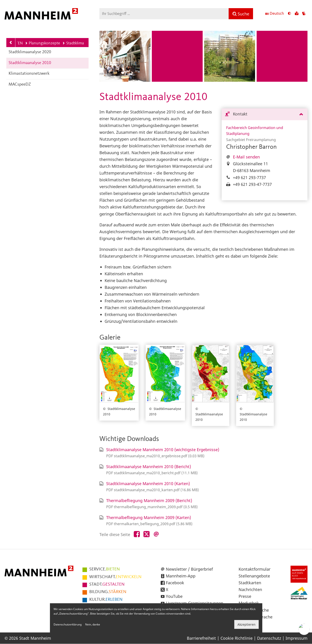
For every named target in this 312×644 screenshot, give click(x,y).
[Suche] (241, 14)
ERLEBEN (106, 600)
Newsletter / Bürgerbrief (189, 569)
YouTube (174, 596)
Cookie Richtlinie (237, 638)
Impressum (297, 638)
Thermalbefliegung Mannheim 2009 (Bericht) (149, 500)
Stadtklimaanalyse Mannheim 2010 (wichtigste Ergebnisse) (163, 450)
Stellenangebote (254, 576)
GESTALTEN (107, 584)
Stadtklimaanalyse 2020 (30, 52)
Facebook (175, 583)
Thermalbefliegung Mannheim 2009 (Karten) (149, 517)
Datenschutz (269, 638)
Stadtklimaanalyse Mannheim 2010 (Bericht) (149, 467)
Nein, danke (93, 624)
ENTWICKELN (115, 577)
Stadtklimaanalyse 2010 (30, 63)
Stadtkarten (250, 583)
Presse (245, 596)
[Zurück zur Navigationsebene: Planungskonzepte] (11, 43)
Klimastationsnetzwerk (29, 74)
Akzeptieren (246, 624)
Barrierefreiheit (201, 638)
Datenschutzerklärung (68, 624)
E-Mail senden (246, 157)
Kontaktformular (255, 569)
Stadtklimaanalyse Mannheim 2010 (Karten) (148, 484)
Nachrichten (250, 589)
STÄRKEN (108, 592)
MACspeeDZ (20, 85)
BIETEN (104, 569)
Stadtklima (73, 43)
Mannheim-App (181, 576)
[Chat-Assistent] (304, 629)
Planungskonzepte (43, 43)
